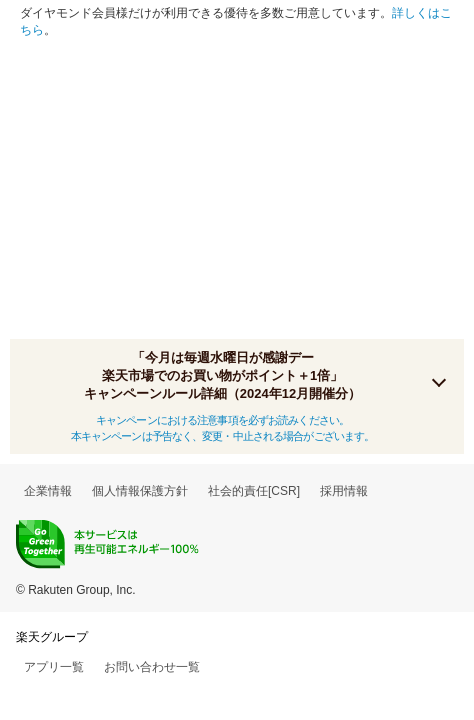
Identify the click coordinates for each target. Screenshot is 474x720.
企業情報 (48, 491)
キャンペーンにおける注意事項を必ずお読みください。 (222, 420)
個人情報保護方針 (140, 491)
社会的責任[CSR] (254, 491)
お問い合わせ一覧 (152, 667)
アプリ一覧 (54, 667)
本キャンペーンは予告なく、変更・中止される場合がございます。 (223, 436)
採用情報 (344, 491)
